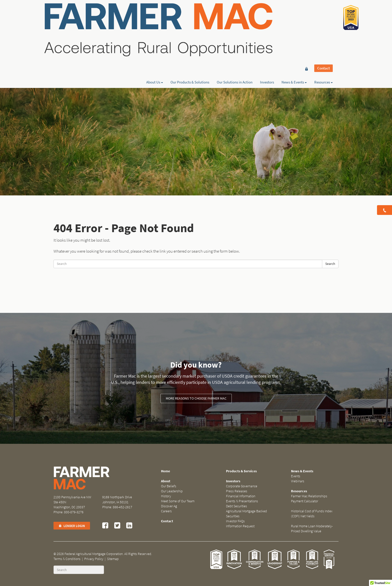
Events (296, 476)
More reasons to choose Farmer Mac (196, 398)
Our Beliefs (169, 486)
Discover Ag (169, 506)
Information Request (240, 526)
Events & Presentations (242, 501)
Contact (323, 13)
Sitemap (113, 559)
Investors (267, 22)
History (166, 496)
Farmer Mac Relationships (309, 496)
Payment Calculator (304, 501)
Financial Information (241, 496)
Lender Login (72, 526)
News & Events (294, 22)
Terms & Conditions (67, 559)
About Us (155, 22)
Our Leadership (172, 491)
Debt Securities (236, 506)
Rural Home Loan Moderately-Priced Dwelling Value (312, 529)
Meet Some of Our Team (178, 501)
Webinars (298, 481)
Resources (323, 22)
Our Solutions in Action (235, 22)
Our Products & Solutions (190, 22)
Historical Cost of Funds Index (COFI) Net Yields (312, 514)
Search (330, 264)
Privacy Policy (94, 559)
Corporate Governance (242, 486)
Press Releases (237, 491)
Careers (166, 511)
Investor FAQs (235, 521)
